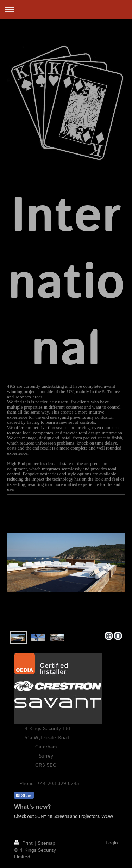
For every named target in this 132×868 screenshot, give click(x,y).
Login (112, 843)
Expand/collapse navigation (66, 9)
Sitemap (46, 843)
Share (24, 796)
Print (24, 843)
